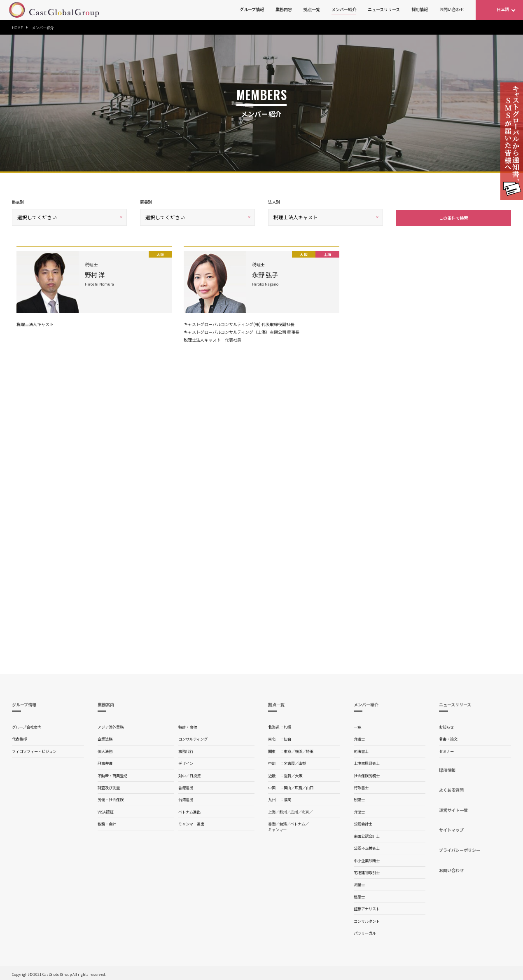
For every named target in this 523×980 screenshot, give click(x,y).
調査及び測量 (109, 786)
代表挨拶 (19, 737)
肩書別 (146, 202)
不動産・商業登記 (112, 774)
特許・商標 (188, 725)
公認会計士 (363, 822)
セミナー (446, 750)
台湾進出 (186, 798)
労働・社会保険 (111, 798)
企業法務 (105, 737)
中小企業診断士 (367, 859)
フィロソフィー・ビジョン (34, 750)
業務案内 (106, 703)
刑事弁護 (105, 762)
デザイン (186, 762)
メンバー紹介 (344, 9)
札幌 (287, 725)
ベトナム (298, 822)
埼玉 (310, 750)
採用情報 (420, 9)
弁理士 (359, 810)
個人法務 (105, 750)
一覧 (357, 725)
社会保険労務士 (367, 774)
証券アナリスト (367, 907)
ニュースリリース (384, 9)
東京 (287, 750)
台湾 (283, 822)
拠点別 (18, 202)
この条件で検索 (453, 216)
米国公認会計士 (367, 835)
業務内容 (284, 9)
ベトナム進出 (189, 810)
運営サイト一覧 (453, 808)
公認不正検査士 (367, 846)
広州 (294, 810)
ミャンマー (277, 828)
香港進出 (186, 786)
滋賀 (287, 774)
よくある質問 (451, 788)
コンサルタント (367, 919)
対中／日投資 (189, 774)
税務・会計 (107, 822)
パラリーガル (365, 931)
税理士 (359, 798)
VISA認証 (105, 810)
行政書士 (361, 786)
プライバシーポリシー (460, 848)
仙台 (287, 737)
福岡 (287, 798)
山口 (310, 786)
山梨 (302, 762)
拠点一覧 (312, 9)
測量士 (359, 883)
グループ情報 (252, 9)
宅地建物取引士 (367, 871)
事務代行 (186, 750)
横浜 (299, 750)
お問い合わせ (452, 9)
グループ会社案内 (27, 725)
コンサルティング (193, 737)
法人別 (274, 202)
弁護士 (359, 737)
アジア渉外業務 (111, 725)
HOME (18, 28)
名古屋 (289, 762)
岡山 (287, 786)
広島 (299, 786)
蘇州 (283, 810)
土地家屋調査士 (367, 762)
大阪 (299, 774)
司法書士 (361, 750)
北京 (305, 810)
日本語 (503, 9)
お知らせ (446, 725)
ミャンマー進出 (191, 822)
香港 (272, 822)
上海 (272, 810)
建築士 (359, 895)
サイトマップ (451, 828)
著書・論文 (448, 737)
